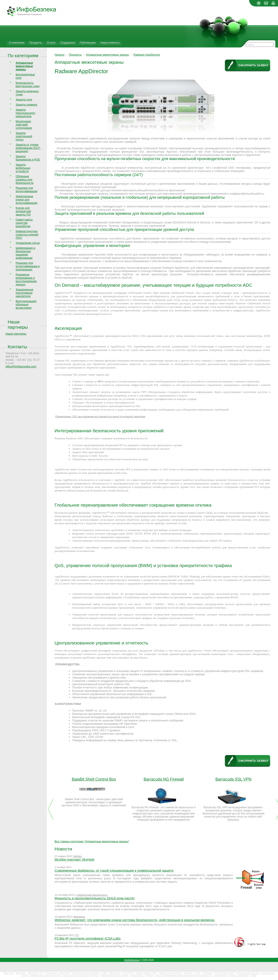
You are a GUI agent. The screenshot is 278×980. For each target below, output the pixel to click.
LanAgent (208, 973)
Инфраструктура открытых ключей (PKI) (27, 235)
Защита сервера (26, 105)
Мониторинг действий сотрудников (24, 125)
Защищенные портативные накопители (24, 293)
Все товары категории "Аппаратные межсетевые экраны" (92, 841)
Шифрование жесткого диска (46, 975)
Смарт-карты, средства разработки (25, 223)
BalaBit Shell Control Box (94, 779)
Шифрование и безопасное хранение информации (25, 253)
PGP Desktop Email (224, 973)
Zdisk (105, 973)
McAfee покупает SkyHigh (75, 859)
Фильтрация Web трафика (86, 973)
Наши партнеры (18, 324)
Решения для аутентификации (27, 190)
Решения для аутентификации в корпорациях (28, 266)
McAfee (78, 856)
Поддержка (68, 43)
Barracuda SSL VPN (233, 779)
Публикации (88, 43)
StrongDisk (115, 973)
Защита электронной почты (24, 136)
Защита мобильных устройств (23, 168)
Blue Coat (9, 973)
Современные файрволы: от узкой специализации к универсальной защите (114, 870)
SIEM (254, 975)
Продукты (36, 43)
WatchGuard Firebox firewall (115, 975)
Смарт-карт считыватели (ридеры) (81, 975)
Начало (60, 55)
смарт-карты (137, 975)
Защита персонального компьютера (25, 113)
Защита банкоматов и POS (28, 158)
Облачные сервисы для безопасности (25, 180)
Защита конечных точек (27, 93)
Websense (79, 917)
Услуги (51, 43)
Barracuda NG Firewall (164, 779)
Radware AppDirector (147, 55)
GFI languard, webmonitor (58, 973)
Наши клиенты (110, 43)
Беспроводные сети (25, 76)
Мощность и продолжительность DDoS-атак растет (95, 898)
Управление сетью (28, 243)
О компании (17, 43)
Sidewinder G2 (35, 973)
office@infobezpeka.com (21, 366)
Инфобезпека (132, 960)
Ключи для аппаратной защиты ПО (23, 211)
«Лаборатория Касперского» (92, 895)
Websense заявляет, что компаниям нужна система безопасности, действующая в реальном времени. (135, 920)
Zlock (198, 973)
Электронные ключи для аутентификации (27, 200)
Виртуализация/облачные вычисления (26, 304)
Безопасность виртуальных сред (28, 84)
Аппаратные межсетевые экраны (107, 55)
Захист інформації (240, 975)
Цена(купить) (221, 975)
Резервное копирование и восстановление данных (26, 279)
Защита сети (24, 99)
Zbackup (189, 973)
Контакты (17, 347)
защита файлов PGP (146, 973)
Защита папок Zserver (171, 973)
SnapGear (21, 973)
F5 (77, 935)
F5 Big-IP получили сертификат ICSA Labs (88, 938)
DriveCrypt (128, 973)
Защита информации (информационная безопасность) (184, 975)
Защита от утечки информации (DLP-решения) (28, 148)
